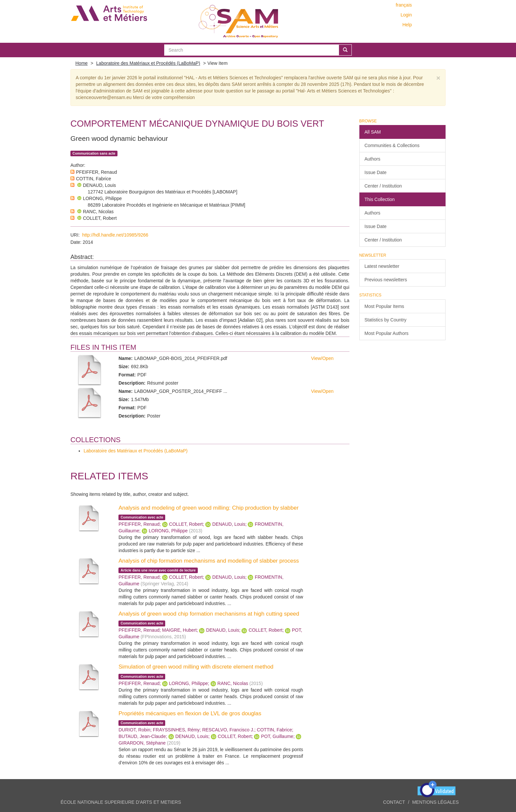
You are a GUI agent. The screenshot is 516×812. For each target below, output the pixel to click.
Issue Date (376, 172)
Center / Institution (383, 186)
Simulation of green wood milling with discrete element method (196, 667)
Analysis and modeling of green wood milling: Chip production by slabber (208, 508)
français (404, 5)
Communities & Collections (392, 145)
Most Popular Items (385, 306)
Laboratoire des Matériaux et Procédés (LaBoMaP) (148, 63)
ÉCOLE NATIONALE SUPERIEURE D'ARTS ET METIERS (121, 802)
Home (81, 63)
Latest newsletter (382, 266)
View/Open (322, 358)
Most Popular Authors (387, 333)
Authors (373, 159)
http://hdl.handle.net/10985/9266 (115, 235)
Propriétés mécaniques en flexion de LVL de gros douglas (190, 713)
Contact (394, 802)
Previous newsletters (386, 280)
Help (407, 25)
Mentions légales (435, 802)
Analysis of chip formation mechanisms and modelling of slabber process (209, 561)
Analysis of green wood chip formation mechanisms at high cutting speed (209, 614)
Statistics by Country (386, 320)
